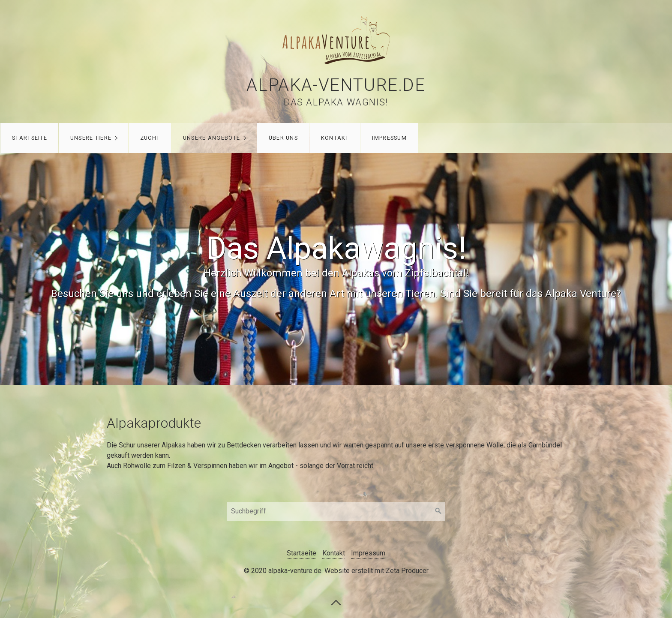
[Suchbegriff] (336, 511)
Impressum (389, 138)
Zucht (150, 138)
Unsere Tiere (91, 138)
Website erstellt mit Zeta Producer (376, 571)
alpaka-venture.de (336, 85)
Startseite (30, 138)
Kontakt (335, 138)
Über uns (283, 138)
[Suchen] (438, 511)
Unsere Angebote (211, 138)
